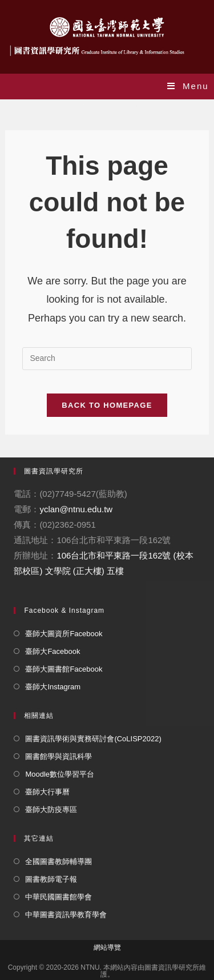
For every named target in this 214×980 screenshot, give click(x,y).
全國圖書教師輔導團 (58, 861)
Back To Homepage (107, 405)
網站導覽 (107, 947)
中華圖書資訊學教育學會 (66, 915)
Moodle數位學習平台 (60, 774)
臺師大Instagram (53, 687)
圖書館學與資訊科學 (58, 756)
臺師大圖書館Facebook (64, 669)
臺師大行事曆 (47, 792)
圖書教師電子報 (51, 879)
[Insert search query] (107, 359)
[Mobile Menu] (188, 86)
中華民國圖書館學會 (58, 897)
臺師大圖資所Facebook (64, 634)
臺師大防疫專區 (51, 810)
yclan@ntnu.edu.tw (76, 509)
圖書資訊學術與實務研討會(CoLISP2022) (93, 739)
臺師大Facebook (53, 651)
